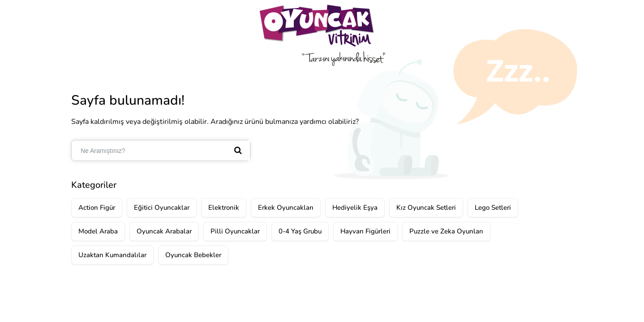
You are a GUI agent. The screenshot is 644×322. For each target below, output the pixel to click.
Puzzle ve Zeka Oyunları (446, 231)
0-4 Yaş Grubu (300, 231)
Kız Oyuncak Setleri (426, 208)
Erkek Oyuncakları (286, 208)
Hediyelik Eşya (355, 208)
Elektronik (224, 208)
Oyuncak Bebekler (193, 255)
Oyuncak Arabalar (164, 231)
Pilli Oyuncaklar (235, 231)
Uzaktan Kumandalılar (112, 255)
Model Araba (98, 231)
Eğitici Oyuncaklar (162, 208)
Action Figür (97, 208)
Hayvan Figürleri (365, 231)
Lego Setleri (493, 208)
